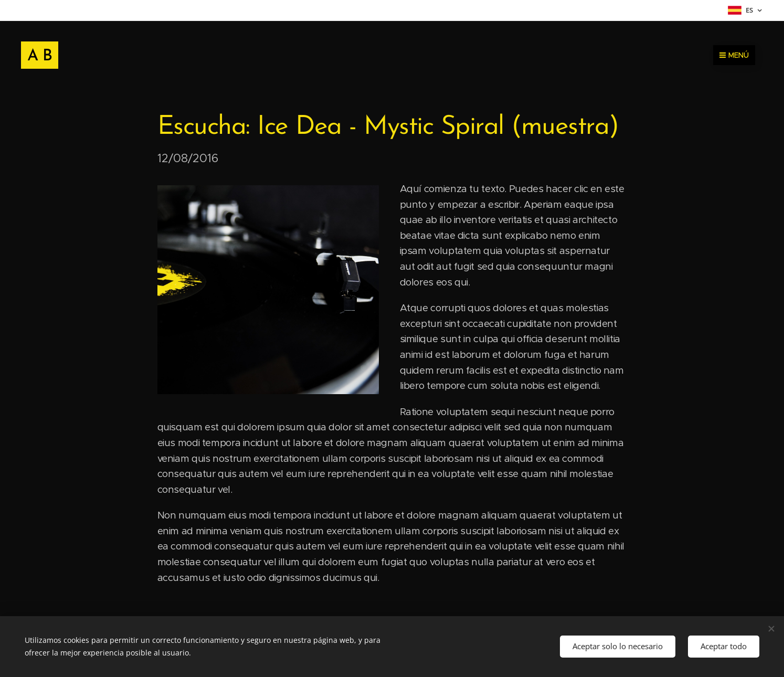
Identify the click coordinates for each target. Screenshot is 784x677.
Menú (734, 55)
